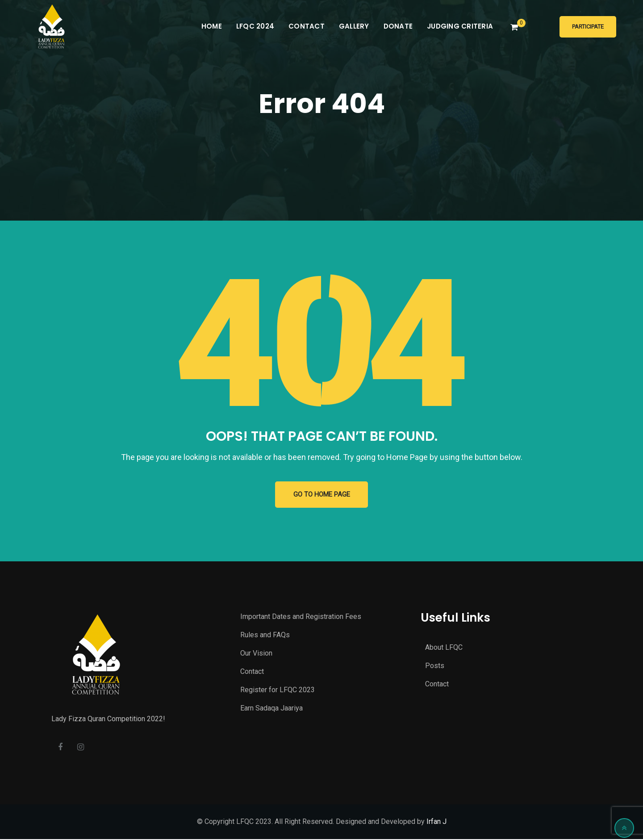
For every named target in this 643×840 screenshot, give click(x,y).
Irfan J (436, 822)
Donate (398, 26)
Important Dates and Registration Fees (301, 617)
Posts (435, 666)
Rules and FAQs (265, 635)
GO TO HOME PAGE (322, 495)
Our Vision (256, 654)
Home (212, 26)
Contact (307, 26)
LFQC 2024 (255, 26)
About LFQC (444, 648)
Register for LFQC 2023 (278, 690)
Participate (588, 27)
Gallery (354, 26)
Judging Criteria (460, 26)
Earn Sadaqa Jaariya (271, 708)
